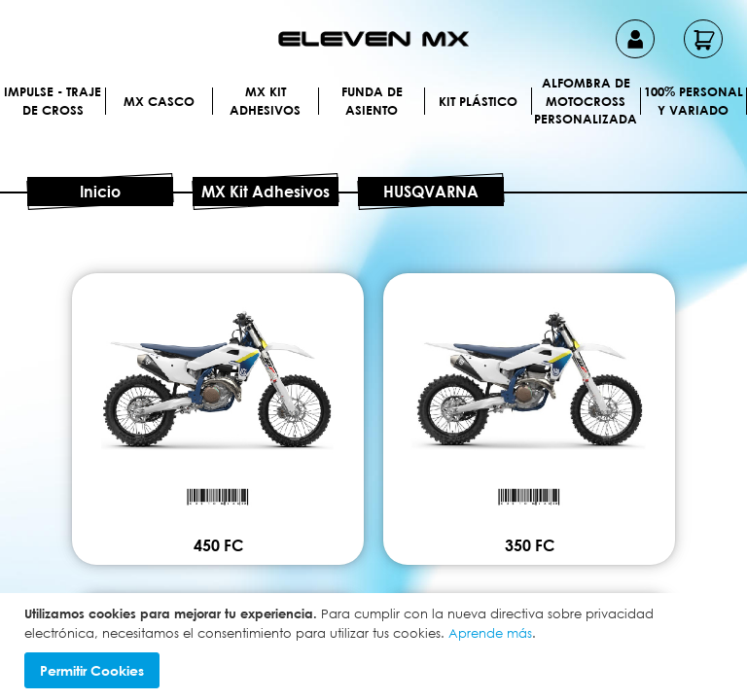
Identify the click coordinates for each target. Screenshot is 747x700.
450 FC (374, 498)
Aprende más (490, 633)
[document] (376, 647)
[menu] (373, 125)
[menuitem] (101, 101)
